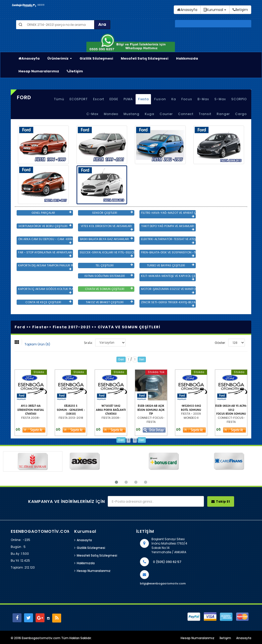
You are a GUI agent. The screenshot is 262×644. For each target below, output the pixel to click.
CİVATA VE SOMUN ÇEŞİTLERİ (109, 289)
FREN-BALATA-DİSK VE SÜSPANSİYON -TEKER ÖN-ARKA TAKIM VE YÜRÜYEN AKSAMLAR (168, 254)
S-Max (220, 99)
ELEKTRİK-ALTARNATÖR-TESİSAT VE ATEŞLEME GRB (168, 241)
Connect (186, 114)
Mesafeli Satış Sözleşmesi (145, 58)
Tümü (59, 99)
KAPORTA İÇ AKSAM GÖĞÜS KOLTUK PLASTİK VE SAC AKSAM (46, 290)
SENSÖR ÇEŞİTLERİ (112, 213)
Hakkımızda (187, 58)
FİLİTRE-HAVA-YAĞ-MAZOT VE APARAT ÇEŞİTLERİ (168, 214)
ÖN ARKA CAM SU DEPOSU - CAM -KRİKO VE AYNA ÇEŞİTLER (46, 241)
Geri (121, 359)
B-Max (203, 99)
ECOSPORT (79, 99)
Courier (166, 114)
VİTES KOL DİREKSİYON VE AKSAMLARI (107, 228)
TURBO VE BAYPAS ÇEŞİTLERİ (171, 265)
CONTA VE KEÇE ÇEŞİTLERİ (48, 302)
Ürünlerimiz (60, 58)
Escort (99, 99)
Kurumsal (215, 10)
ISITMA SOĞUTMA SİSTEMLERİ (109, 276)
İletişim (75, 71)
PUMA (128, 99)
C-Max (92, 114)
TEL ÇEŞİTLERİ (114, 265)
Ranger (223, 114)
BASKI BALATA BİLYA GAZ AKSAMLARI (106, 239)
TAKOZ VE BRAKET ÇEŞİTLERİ (109, 302)
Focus (187, 99)
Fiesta (144, 99)
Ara (102, 24)
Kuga (150, 114)
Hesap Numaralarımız (39, 71)
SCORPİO (239, 99)
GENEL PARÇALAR (51, 213)
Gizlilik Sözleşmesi (96, 58)
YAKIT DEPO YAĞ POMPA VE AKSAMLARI (168, 228)
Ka (174, 99)
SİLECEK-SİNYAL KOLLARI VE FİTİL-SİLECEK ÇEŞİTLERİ (107, 254)
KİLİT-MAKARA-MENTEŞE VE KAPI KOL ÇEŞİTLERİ (168, 277)
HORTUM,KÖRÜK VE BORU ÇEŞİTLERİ (45, 226)
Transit (205, 114)
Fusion (160, 99)
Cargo (241, 114)
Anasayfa (29, 58)
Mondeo (111, 114)
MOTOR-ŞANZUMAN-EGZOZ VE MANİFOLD (168, 290)
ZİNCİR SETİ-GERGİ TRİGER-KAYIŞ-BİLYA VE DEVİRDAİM (168, 304)
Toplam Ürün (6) (37, 344)
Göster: (220, 343)
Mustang (132, 114)
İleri (142, 359)
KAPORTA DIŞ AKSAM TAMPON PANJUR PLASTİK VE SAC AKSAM (46, 267)
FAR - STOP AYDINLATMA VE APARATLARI (45, 254)
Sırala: (88, 343)
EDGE (114, 99)
